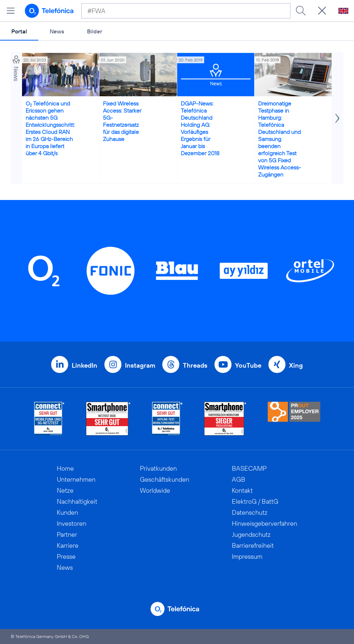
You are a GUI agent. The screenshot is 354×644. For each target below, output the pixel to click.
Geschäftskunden (165, 479)
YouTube (248, 365)
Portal (19, 31)
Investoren (72, 523)
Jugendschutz (251, 534)
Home (65, 468)
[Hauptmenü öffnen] (11, 11)
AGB (239, 479)
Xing (296, 365)
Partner (67, 534)
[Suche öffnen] (322, 11)
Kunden (67, 512)
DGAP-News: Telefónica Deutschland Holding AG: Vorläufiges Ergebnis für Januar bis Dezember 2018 (200, 128)
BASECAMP (249, 468)
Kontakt (242, 490)
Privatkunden (158, 468)
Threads (195, 365)
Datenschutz (250, 512)
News (57, 31)
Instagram (140, 365)
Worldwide (155, 490)
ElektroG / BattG (255, 501)
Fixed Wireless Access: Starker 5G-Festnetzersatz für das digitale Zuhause (122, 121)
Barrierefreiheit (253, 545)
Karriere (68, 545)
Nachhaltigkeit (77, 501)
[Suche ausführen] (301, 11)
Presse (66, 556)
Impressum (247, 556)
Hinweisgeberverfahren (265, 523)
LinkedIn (85, 365)
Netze (65, 490)
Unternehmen (76, 479)
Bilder (95, 31)
